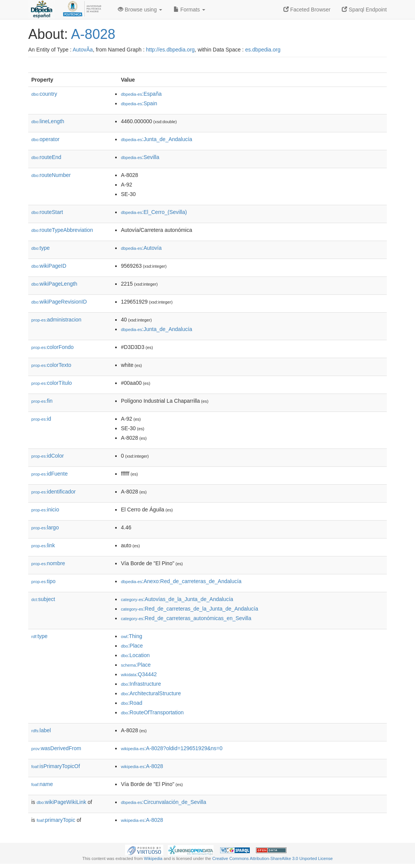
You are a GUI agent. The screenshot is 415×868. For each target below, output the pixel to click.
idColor (47, 456)
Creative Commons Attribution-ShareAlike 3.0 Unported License (272, 858)
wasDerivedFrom (56, 748)
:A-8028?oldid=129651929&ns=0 (172, 748)
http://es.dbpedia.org (171, 50)
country (44, 94)
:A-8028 (142, 766)
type (40, 248)
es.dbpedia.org (263, 50)
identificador (54, 492)
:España (141, 94)
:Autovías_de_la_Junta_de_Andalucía (177, 599)
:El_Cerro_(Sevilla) (154, 212)
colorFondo (52, 347)
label (41, 730)
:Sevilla (140, 157)
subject (43, 599)
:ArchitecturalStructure (151, 693)
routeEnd (46, 157)
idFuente (50, 474)
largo (45, 527)
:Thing (132, 636)
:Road (132, 703)
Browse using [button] (140, 10)
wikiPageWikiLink (61, 802)
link (43, 545)
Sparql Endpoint (364, 10)
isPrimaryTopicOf (56, 766)
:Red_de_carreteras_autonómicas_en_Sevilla (186, 618)
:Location (135, 655)
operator (45, 139)
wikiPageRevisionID (59, 302)
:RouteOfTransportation (152, 712)
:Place (132, 646)
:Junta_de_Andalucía (157, 139)
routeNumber (51, 175)
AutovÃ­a (83, 50)
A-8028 (93, 34)
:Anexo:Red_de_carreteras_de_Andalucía (181, 581)
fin (42, 401)
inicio (45, 510)
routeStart (47, 212)
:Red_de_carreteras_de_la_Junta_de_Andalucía (190, 609)
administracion (56, 320)
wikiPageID (49, 266)
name (42, 784)
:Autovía (141, 248)
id (41, 419)
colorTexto (51, 365)
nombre (48, 563)
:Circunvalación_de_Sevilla (163, 802)
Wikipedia (153, 858)
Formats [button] (189, 10)
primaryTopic (56, 820)
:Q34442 (139, 674)
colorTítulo (51, 383)
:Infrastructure (141, 684)
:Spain (139, 103)
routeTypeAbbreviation (62, 230)
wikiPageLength (54, 284)
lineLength (48, 121)
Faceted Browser (307, 10)
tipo (43, 581)
